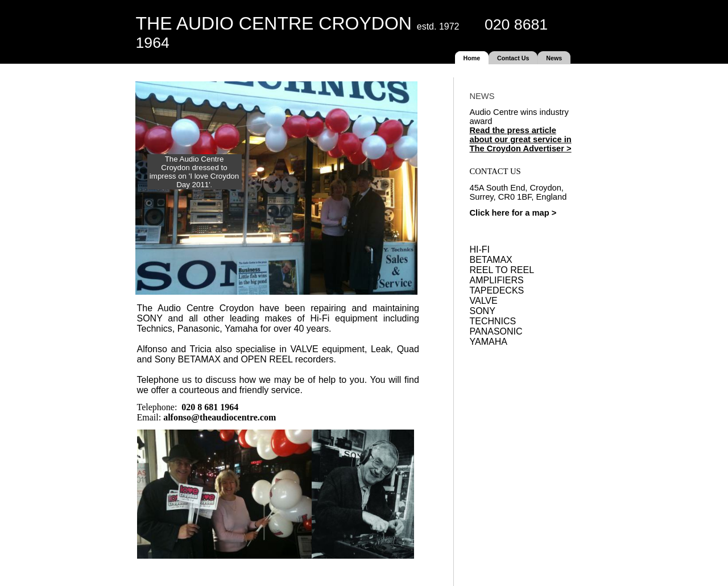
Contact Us (513, 58)
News (554, 58)
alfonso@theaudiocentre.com (220, 417)
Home (472, 58)
